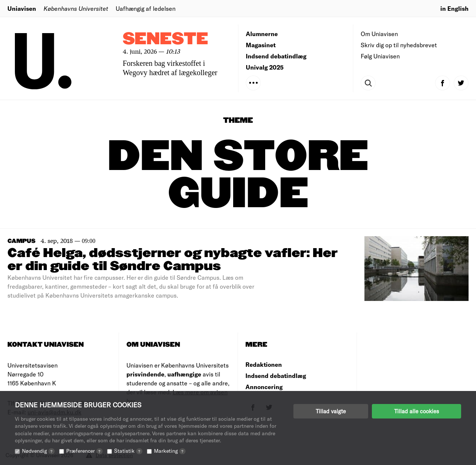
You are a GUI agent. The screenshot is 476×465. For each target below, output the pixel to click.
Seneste (165, 39)
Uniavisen (22, 8)
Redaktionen (264, 364)
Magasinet (261, 45)
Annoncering (264, 387)
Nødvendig (38, 451)
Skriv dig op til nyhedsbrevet (399, 45)
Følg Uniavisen (380, 56)
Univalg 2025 (265, 67)
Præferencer (84, 451)
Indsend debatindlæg (276, 56)
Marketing (170, 451)
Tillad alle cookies (416, 411)
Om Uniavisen (379, 34)
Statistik (128, 451)
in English (454, 8)
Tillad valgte (331, 411)
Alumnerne (262, 34)
